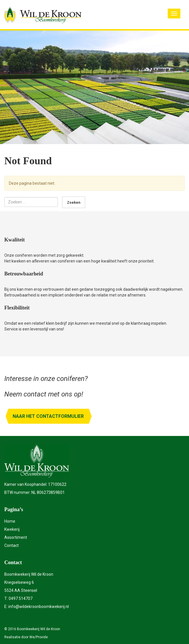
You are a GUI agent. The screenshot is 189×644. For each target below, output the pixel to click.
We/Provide (39, 637)
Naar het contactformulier (48, 416)
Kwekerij (12, 529)
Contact (12, 545)
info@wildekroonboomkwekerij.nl (39, 607)
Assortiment (16, 537)
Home (10, 521)
